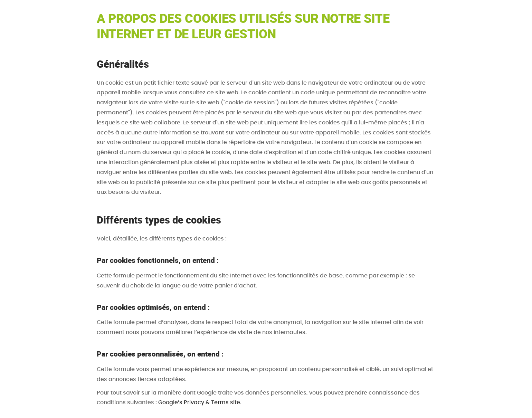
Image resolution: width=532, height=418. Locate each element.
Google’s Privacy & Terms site (199, 402)
